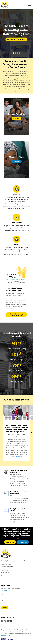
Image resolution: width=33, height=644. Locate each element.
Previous (2, 433)
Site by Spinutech (6, 635)
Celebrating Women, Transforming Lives (16, 315)
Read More (19, 457)
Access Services (10, 542)
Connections (4, 590)
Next (31, 433)
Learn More (16, 119)
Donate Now (16, 162)
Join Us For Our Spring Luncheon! (16, 39)
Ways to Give (23, 542)
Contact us (4, 576)
